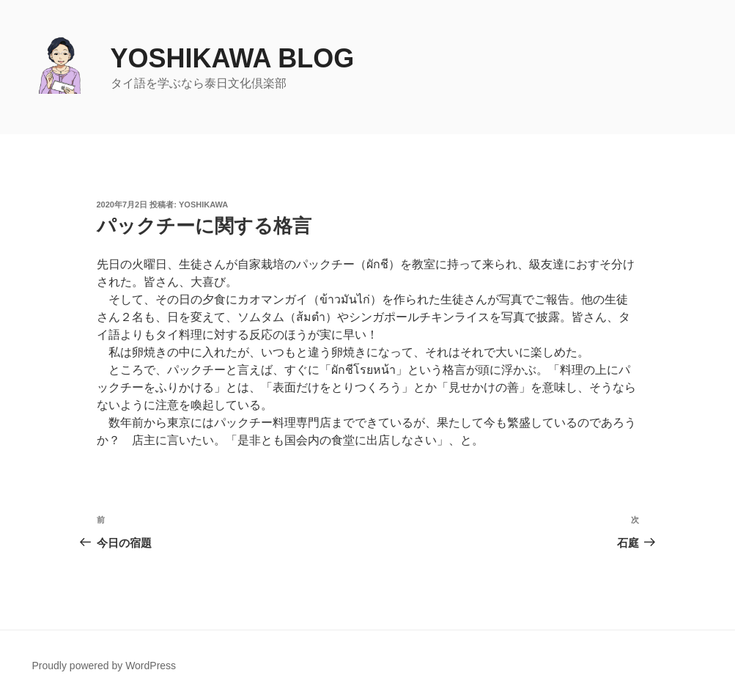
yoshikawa (203, 205)
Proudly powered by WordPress (104, 666)
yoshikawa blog (233, 58)
